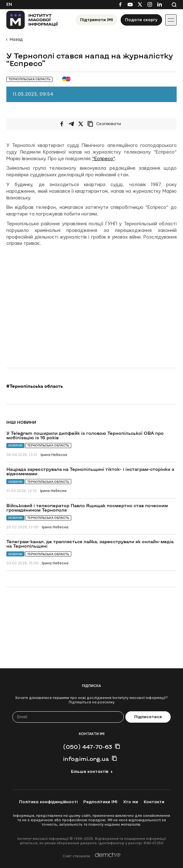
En (9, 4)
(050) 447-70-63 (88, 747)
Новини (15, 445)
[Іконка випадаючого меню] (171, 20)
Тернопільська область (48, 445)
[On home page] (32, 20)
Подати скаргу (141, 20)
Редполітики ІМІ (100, 802)
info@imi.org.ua (86, 759)
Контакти (154, 802)
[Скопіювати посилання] (106, 124)
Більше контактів (90, 772)
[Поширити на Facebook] (62, 124)
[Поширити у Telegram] (71, 124)
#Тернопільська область (35, 386)
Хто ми (131, 802)
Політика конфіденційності (48, 802)
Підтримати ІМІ (97, 20)
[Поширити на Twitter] (81, 124)
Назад (16, 39)
